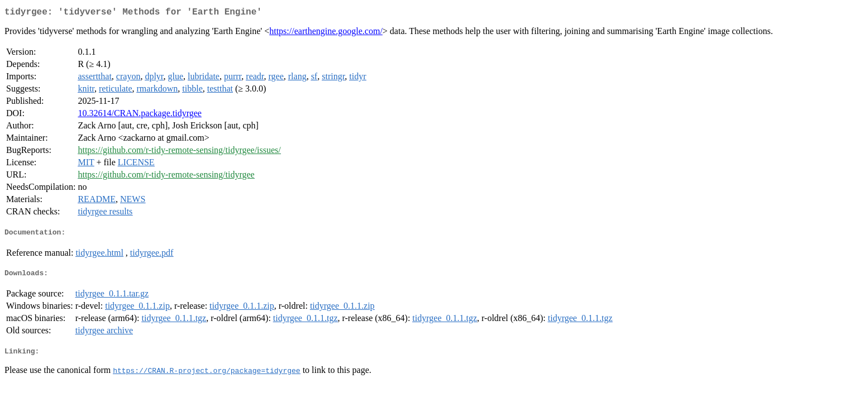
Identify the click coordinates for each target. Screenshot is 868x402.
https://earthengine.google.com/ (326, 33)
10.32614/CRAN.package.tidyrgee (139, 115)
